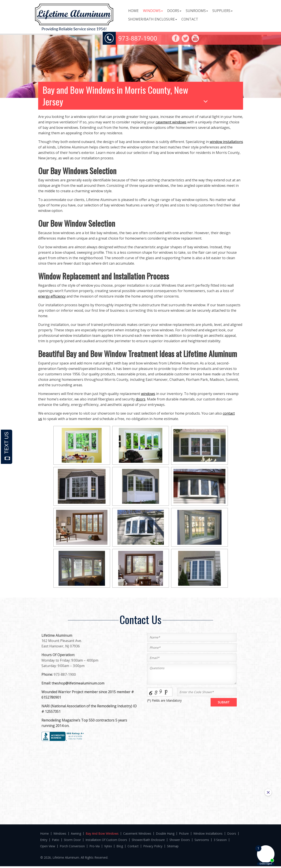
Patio (56, 840)
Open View (48, 846)
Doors (174, 11)
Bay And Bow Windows (102, 833)
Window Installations (208, 833)
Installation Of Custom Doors (106, 840)
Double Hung (165, 833)
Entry (44, 840)
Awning (76, 833)
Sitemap (173, 846)
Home (133, 11)
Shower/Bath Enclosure (153, 19)
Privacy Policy (153, 846)
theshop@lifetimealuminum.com (78, 683)
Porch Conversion (72, 846)
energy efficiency (52, 296)
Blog (120, 846)
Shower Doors (180, 840)
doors (141, 399)
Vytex (108, 846)
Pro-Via (95, 846)
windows (148, 394)
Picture (184, 833)
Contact (190, 19)
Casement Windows (137, 833)
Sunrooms (197, 11)
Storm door (72, 840)
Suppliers (222, 11)
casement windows (171, 122)
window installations (226, 142)
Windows (153, 11)
